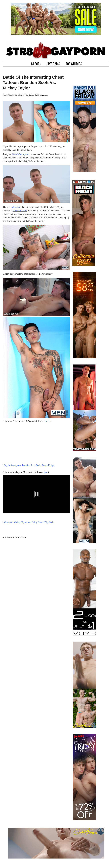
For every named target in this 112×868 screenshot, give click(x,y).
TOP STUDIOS (74, 63)
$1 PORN (36, 63)
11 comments (43, 95)
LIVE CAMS (53, 63)
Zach (31, 95)
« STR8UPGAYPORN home (15, 537)
